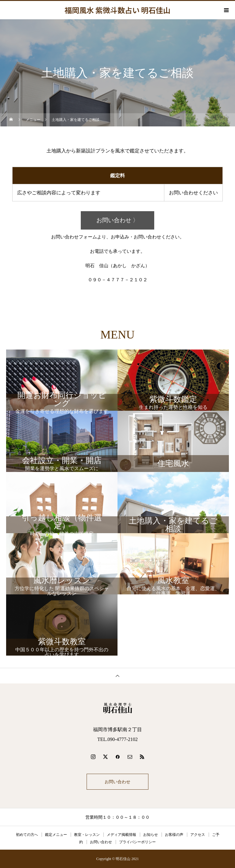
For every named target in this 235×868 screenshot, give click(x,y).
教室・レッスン (87, 835)
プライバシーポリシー (137, 842)
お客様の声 (174, 835)
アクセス (198, 835)
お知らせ (151, 835)
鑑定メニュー (56, 835)
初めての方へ (27, 835)
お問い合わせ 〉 (117, 220)
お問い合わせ (117, 782)
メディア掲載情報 (121, 835)
